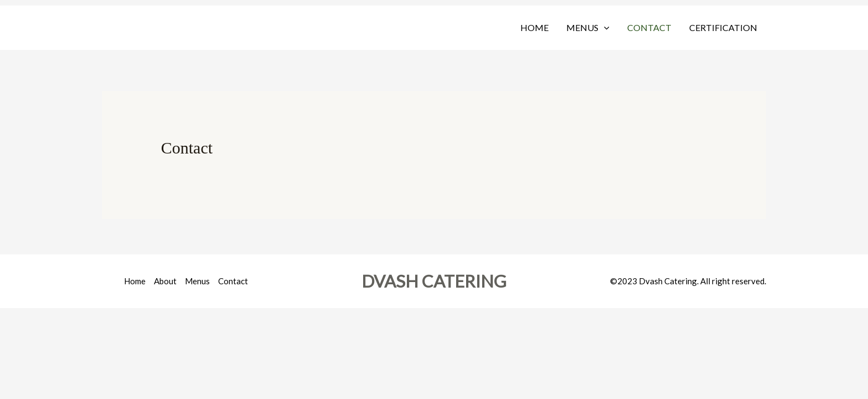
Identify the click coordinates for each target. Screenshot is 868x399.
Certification (723, 27)
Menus (588, 28)
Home (534, 27)
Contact (649, 27)
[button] (604, 28)
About (165, 281)
